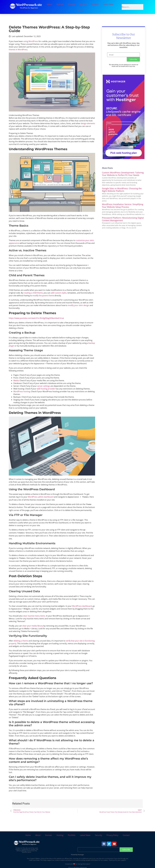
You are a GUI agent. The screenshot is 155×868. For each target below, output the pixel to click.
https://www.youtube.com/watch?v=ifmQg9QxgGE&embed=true (36, 318)
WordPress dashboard (82, 604)
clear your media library (33, 624)
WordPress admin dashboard (41, 497)
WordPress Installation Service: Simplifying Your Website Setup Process (123, 206)
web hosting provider (46, 389)
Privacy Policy (112, 833)
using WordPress (31, 41)
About (38, 833)
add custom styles (59, 293)
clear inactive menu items (34, 614)
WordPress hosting (22, 391)
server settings (44, 386)
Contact (80, 10)
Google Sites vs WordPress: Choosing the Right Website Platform (122, 190)
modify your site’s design (78, 305)
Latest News (108, 4)
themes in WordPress (18, 50)
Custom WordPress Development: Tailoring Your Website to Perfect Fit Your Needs (123, 174)
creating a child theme (33, 293)
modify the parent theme (43, 296)
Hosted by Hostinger (77, 853)
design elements (88, 123)
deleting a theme (21, 639)
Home (49, 4)
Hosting (71, 4)
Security (83, 4)
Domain (60, 4)
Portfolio (95, 4)
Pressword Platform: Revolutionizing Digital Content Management (123, 219)
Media (16, 380)
